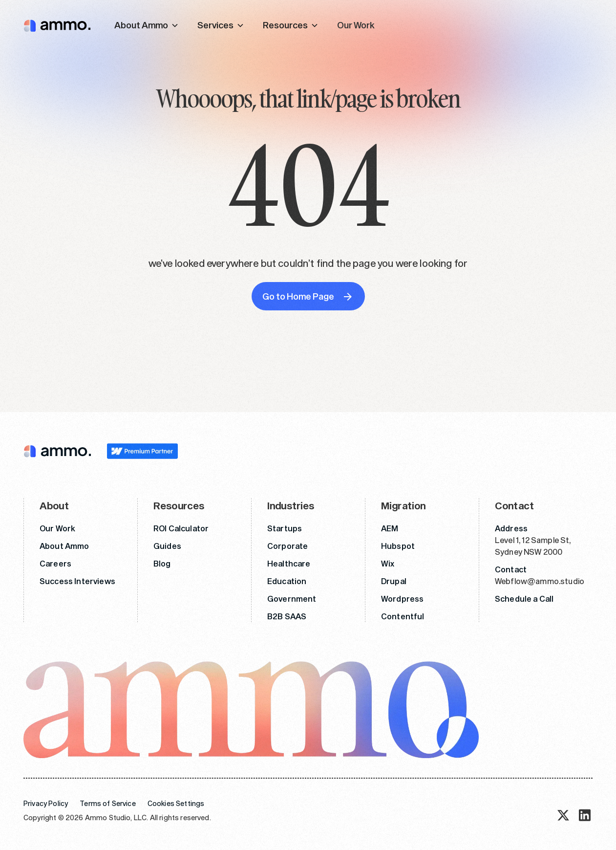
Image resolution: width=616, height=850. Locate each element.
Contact (511, 569)
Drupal (394, 581)
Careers (55, 563)
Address (511, 528)
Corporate (287, 546)
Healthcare (289, 563)
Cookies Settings (176, 803)
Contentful (403, 616)
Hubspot (398, 546)
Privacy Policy (46, 803)
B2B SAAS (287, 616)
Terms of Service (108, 803)
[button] (147, 25)
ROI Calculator (181, 528)
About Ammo (64, 546)
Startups (285, 528)
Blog (162, 563)
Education (287, 581)
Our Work (356, 25)
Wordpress (402, 599)
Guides (167, 546)
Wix (388, 563)
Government (292, 599)
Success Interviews (77, 581)
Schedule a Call (524, 599)
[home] (57, 25)
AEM (390, 528)
